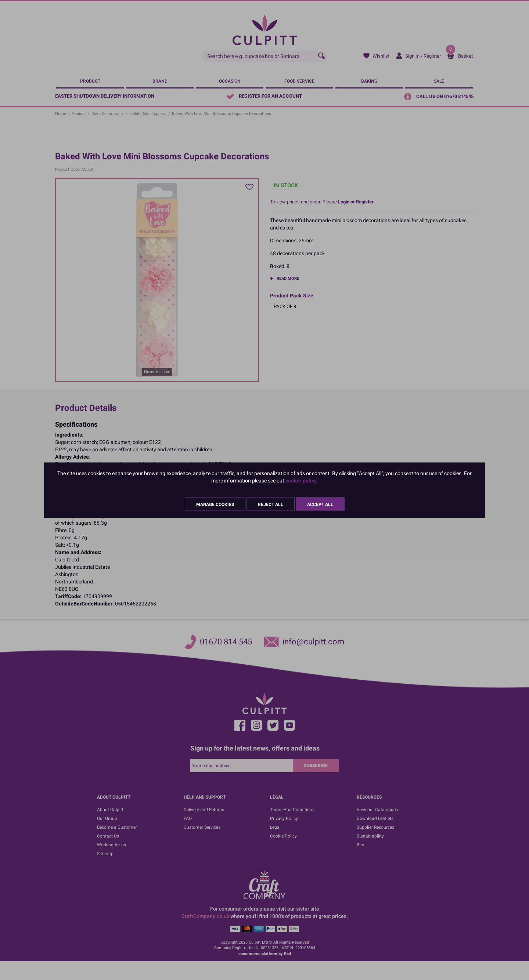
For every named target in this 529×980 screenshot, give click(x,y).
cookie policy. (302, 480)
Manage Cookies (215, 504)
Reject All (271, 504)
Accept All (320, 504)
